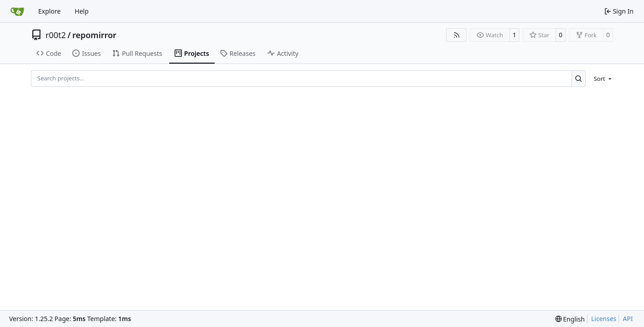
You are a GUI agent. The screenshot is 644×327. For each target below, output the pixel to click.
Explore (49, 11)
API (628, 319)
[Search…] (579, 78)
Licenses (604, 319)
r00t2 (56, 35)
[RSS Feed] (457, 35)
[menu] (601, 79)
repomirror (94, 35)
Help (82, 11)
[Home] (17, 11)
